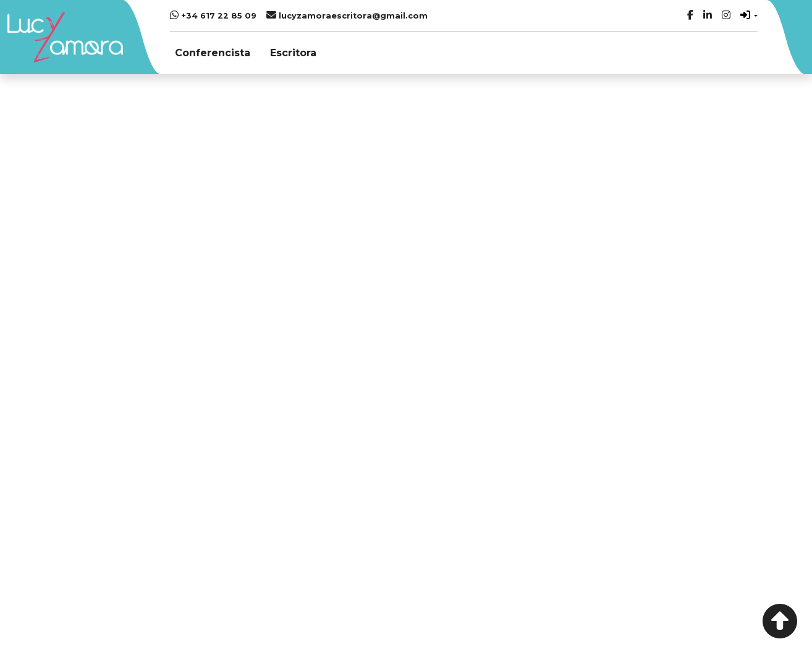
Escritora (293, 53)
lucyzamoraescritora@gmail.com (347, 15)
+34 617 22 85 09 (213, 15)
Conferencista (213, 53)
